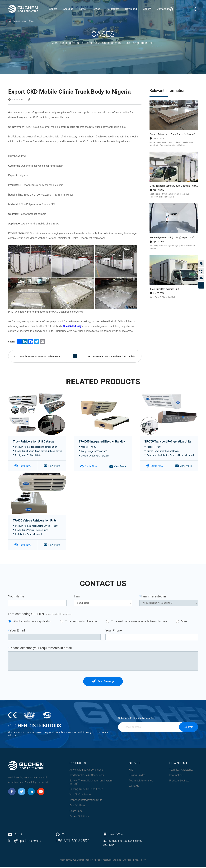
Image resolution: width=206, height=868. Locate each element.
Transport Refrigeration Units (86, 801)
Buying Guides (137, 776)
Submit (188, 728)
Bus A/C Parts (77, 807)
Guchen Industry (72, 326)
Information (176, 776)
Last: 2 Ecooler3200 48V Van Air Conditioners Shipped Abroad (40, 357)
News (24, 21)
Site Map (127, 861)
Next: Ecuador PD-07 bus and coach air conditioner (113, 357)
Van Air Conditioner (80, 796)
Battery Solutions (79, 818)
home (16, 21)
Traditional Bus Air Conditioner (87, 776)
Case (31, 21)
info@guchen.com (25, 842)
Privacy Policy (139, 861)
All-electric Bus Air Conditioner (87, 771)
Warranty (134, 787)
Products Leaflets (179, 782)
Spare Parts (76, 812)
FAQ (131, 771)
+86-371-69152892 (73, 842)
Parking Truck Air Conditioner (86, 790)
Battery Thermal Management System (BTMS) (91, 783)
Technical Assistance (141, 782)
